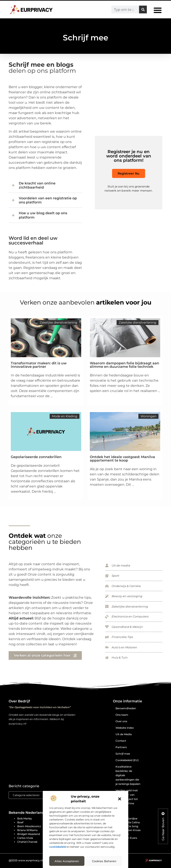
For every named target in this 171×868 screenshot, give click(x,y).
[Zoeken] (143, 10)
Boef (20, 822)
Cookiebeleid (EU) (127, 760)
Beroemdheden (126, 708)
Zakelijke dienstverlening (59, 322)
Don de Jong (130, 826)
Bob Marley (25, 818)
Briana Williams (27, 830)
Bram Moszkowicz (29, 826)
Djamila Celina (130, 822)
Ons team (122, 715)
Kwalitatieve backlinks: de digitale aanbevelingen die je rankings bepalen (128, 775)
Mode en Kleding (65, 416)
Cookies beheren (104, 861)
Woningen (148, 416)
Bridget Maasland (29, 834)
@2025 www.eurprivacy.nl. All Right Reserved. (39, 860)
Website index (125, 728)
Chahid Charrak (27, 842)
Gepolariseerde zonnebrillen (36, 457)
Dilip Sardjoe (129, 818)
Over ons (121, 721)
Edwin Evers (129, 838)
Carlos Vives (25, 838)
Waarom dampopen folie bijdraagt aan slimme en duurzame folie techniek (124, 365)
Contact (121, 741)
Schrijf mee (123, 754)
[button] (120, 799)
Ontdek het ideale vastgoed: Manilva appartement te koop (122, 459)
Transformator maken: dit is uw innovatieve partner (39, 365)
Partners (121, 747)
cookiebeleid (58, 847)
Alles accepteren (67, 861)
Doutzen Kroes (131, 830)
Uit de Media (124, 734)
